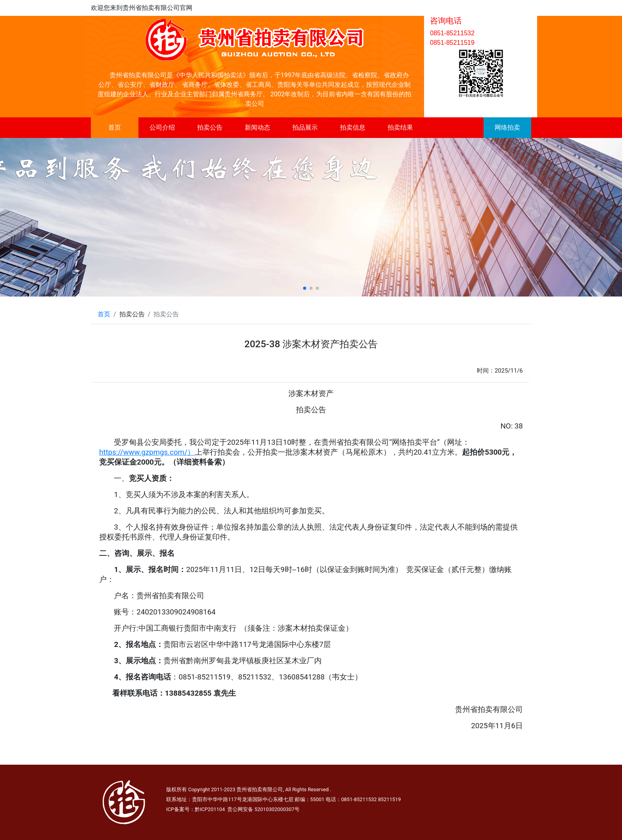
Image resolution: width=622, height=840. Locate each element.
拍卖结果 (400, 127)
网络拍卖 (507, 127)
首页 (115, 127)
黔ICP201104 (210, 809)
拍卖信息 (353, 127)
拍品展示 (305, 127)
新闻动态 (257, 127)
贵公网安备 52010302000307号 (263, 809)
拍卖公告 (210, 127)
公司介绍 (162, 127)
